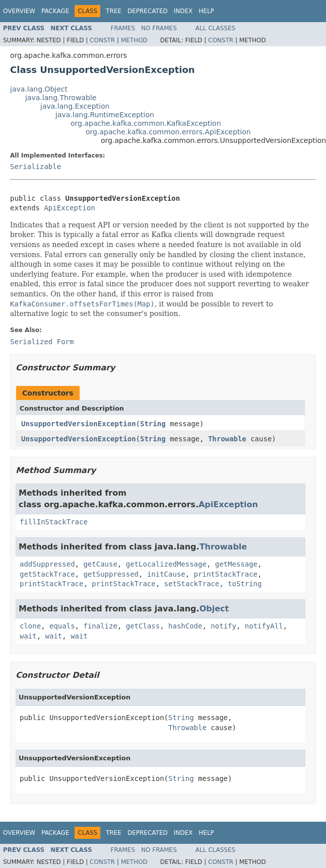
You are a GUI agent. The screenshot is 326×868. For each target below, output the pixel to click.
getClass (143, 626)
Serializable (36, 167)
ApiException (69, 208)
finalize (100, 626)
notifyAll (264, 626)
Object (214, 609)
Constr (102, 40)
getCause (100, 564)
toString (245, 584)
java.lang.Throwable (61, 98)
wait (28, 636)
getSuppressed (111, 574)
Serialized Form (42, 342)
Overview (19, 11)
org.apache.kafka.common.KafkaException (146, 123)
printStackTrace (226, 574)
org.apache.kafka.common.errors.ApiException (168, 132)
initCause (166, 574)
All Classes (215, 28)
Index (183, 11)
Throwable (227, 439)
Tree (114, 11)
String (153, 424)
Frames (123, 28)
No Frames (159, 28)
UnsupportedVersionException (79, 424)
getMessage (236, 564)
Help (206, 11)
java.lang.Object (39, 89)
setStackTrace (192, 584)
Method (134, 40)
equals (62, 626)
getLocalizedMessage (166, 564)
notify (223, 626)
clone (30, 626)
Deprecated (148, 11)
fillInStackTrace (54, 522)
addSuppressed (47, 564)
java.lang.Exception (75, 106)
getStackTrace (47, 574)
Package (55, 11)
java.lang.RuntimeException (105, 115)
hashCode (185, 626)
